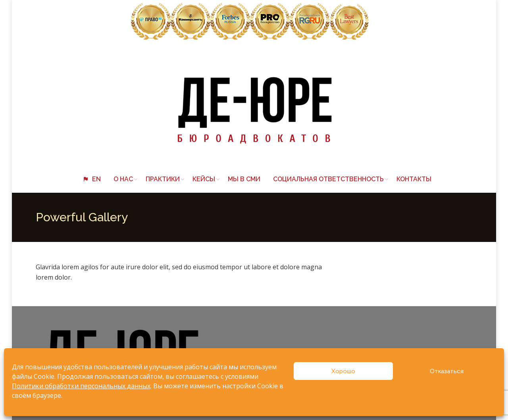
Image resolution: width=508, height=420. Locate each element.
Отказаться (447, 371)
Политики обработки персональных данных (81, 386)
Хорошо (343, 371)
